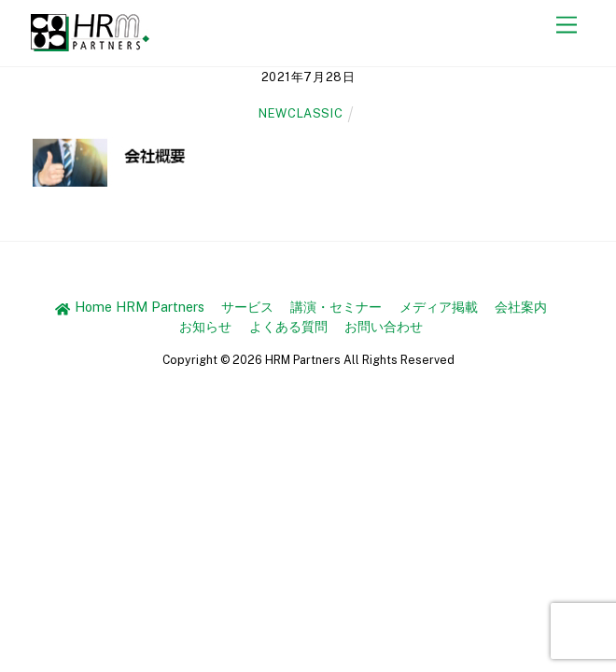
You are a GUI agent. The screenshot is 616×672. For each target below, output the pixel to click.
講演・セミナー (336, 307)
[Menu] (567, 26)
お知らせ (205, 326)
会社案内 (521, 307)
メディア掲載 (439, 307)
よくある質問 (288, 326)
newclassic (301, 113)
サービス (247, 307)
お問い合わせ (384, 326)
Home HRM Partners (129, 307)
